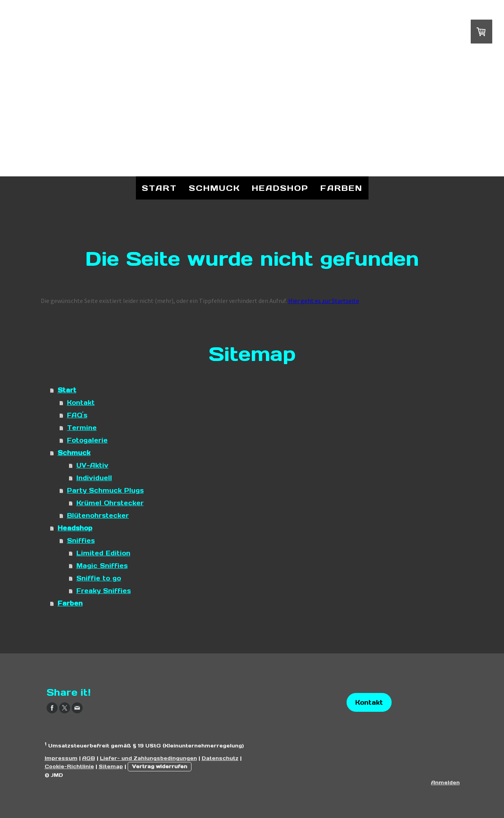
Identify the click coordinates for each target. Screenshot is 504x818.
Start (159, 188)
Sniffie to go (99, 578)
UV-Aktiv (92, 465)
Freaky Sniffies (104, 591)
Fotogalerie (87, 440)
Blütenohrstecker (98, 515)
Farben (341, 188)
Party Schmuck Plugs (105, 490)
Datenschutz (220, 758)
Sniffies (81, 540)
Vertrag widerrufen (160, 766)
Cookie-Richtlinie (69, 766)
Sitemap (111, 766)
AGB (89, 758)
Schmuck (214, 188)
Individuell (94, 478)
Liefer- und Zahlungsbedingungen (148, 758)
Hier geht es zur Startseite (324, 301)
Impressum (61, 758)
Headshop (280, 188)
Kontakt (81, 403)
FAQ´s (77, 415)
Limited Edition (103, 553)
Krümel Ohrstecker (110, 503)
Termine (82, 428)
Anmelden (445, 783)
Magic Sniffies (102, 566)
